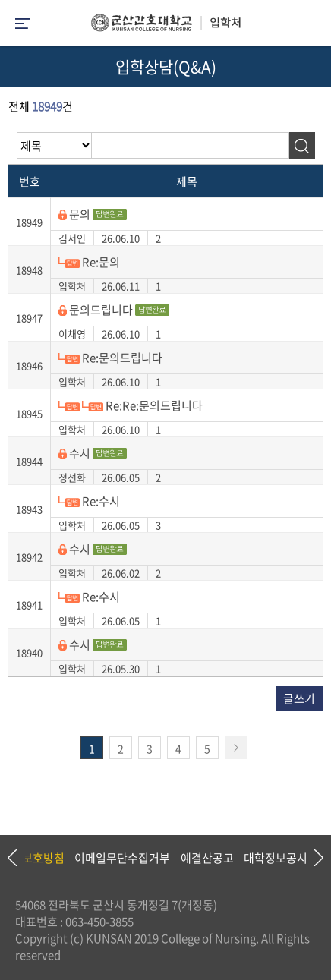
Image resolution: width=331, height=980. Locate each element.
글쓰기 (299, 698)
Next (312, 858)
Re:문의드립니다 (110, 358)
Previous (11, 858)
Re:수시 (89, 501)
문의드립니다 (114, 310)
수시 (93, 453)
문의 (93, 214)
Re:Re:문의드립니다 (131, 405)
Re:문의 (89, 262)
